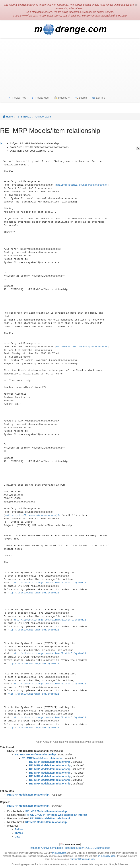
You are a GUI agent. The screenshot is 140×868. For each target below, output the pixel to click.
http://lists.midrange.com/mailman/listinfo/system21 (50, 583)
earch (81, 98)
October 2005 (43, 117)
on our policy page (107, 856)
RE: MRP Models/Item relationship (35, 755)
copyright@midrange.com (82, 859)
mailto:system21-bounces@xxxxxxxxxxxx (82, 185)
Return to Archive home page (46, 848)
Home (8, 117)
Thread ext (40, 98)
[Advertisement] (70, 66)
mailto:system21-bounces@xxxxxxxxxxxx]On (33, 515)
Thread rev (17, 98)
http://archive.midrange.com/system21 (33, 593)
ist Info (99, 98)
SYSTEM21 (24, 117)
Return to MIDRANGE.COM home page (88, 848)
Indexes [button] (62, 98)
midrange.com (59, 853)
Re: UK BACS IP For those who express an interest (56, 815)
